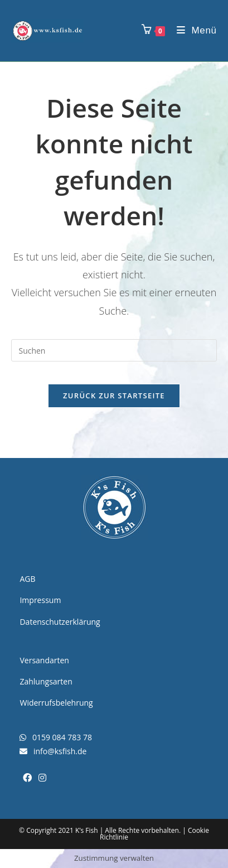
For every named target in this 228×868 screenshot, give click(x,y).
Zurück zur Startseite (114, 396)
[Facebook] (27, 778)
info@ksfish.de (53, 751)
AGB (27, 579)
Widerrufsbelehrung (56, 703)
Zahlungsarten (46, 681)
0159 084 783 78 (55, 737)
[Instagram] (42, 778)
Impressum (40, 600)
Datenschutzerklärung (60, 622)
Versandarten (44, 660)
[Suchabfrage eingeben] (114, 350)
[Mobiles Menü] (193, 30)
